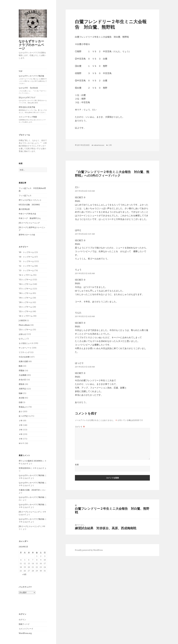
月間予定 (22, 389)
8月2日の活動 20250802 (29, 205)
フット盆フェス (25, 195)
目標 (21, 402)
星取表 (21, 384)
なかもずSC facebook (33, 90)
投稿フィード (24, 624)
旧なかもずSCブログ (33, 100)
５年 (21, 439)
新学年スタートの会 (27, 235)
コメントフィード (26, 629)
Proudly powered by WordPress (89, 550)
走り (21, 411)
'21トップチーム (25, 307)
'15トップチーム (25, 280)
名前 (77, 465)
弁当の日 (22, 380)
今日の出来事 (24, 357)
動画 (21, 366)
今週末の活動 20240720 (29, 490)
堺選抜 (21, 371)
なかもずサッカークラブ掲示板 (33, 80)
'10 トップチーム (26, 257)
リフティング (24, 352)
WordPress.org (25, 633)
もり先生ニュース (26, 343)
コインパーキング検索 (33, 119)
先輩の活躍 (23, 361)
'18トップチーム (25, 293)
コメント (80, 427)
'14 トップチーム (26, 275)
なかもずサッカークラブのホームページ (31, 45)
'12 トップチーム (26, 266)
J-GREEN (22, 320)
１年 (21, 421)
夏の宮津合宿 (24, 209)
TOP (21, 71)
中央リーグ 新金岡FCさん (30, 218)
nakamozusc (99, 145)
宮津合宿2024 (24, 468)
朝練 (21, 393)
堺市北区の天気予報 (33, 110)
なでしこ (22, 339)
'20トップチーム (25, 302)
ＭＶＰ (21, 443)
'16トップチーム (25, 284)
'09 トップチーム (26, 252)
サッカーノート (25, 348)
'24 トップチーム (26, 316)
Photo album (24, 325)
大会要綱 (22, 375)
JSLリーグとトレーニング (29, 223)
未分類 (21, 398)
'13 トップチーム (26, 270)
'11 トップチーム (26, 261)
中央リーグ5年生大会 (27, 214)
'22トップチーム (25, 311)
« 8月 (24, 574)
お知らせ (22, 334)
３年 (21, 430)
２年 (21, 425)
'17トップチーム (25, 289)
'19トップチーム (25, 298)
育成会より (23, 407)
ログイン (22, 620)
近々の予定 (23, 416)
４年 (21, 434)
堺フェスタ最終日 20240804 (30, 461)
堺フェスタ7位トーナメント (30, 200)
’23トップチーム (25, 330)
